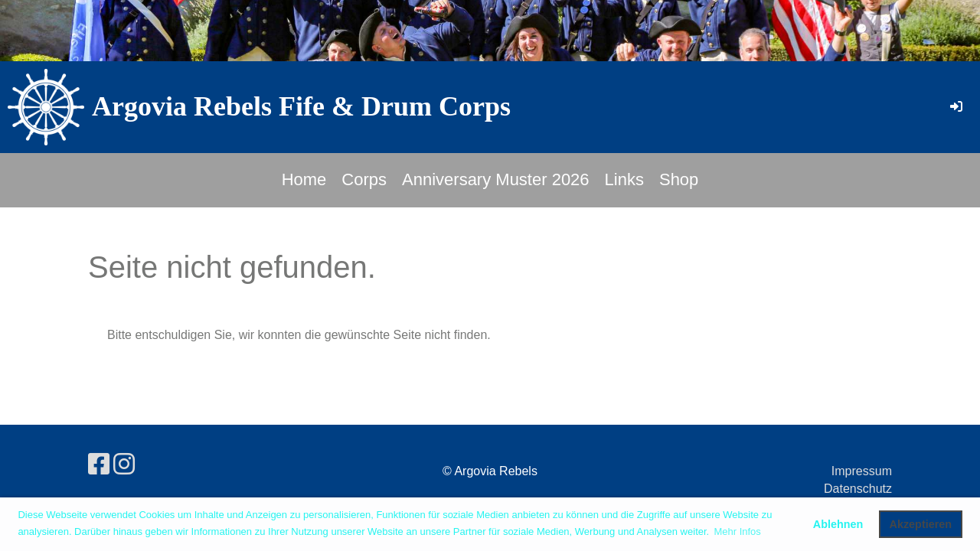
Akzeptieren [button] (921, 524)
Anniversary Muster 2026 (496, 179)
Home (304, 179)
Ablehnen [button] (838, 524)
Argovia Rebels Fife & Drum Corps (301, 106)
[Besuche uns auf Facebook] (99, 465)
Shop (679, 179)
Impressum (862, 471)
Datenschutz (858, 489)
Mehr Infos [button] (737, 531)
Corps (364, 179)
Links (624, 179)
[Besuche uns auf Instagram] (124, 465)
